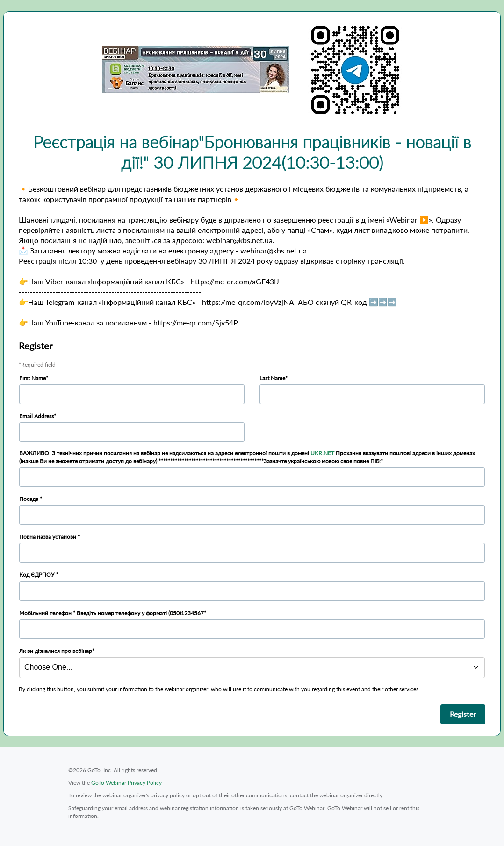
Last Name (272, 378)
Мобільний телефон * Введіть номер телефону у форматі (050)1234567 (112, 613)
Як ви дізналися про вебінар (56, 651)
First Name (32, 378)
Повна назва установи (48, 537)
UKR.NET (322, 453)
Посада (29, 499)
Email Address (36, 416)
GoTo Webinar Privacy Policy (126, 783)
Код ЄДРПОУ (38, 575)
